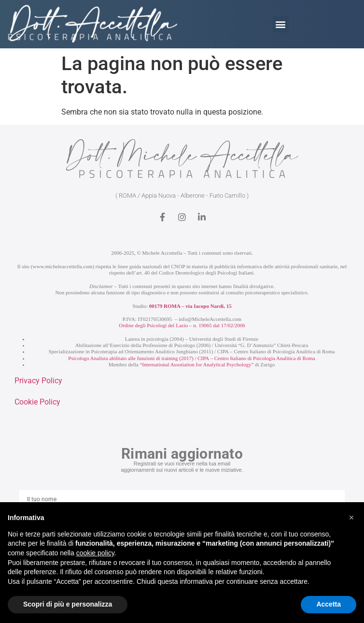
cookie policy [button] (95, 553)
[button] (281, 24)
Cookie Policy (37, 402)
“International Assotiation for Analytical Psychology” (196, 364)
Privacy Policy (38, 381)
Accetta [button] (329, 604)
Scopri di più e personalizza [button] (68, 604)
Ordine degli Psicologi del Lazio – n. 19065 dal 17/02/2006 (182, 325)
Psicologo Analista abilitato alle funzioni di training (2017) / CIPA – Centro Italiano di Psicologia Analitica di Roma (191, 358)
